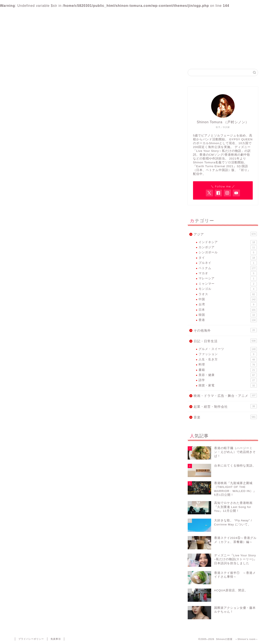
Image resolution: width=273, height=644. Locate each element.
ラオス (228, 294)
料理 (228, 365)
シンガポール (228, 252)
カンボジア (228, 247)
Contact (214, 58)
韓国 (228, 315)
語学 (228, 380)
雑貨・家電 (228, 386)
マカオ (228, 273)
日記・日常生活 (44, 253)
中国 (228, 299)
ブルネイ (228, 263)
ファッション (228, 354)
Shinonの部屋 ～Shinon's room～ (137, 21)
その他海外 (41, 247)
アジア (37, 241)
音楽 (35, 269)
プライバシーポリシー (31, 639)
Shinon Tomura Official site (111, 58)
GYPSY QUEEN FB (162, 58)
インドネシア (228, 242)
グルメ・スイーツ (228, 349)
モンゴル (228, 289)
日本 (228, 310)
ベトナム (228, 268)
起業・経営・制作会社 (49, 264)
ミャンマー (228, 284)
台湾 (228, 305)
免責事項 (56, 639)
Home (60, 58)
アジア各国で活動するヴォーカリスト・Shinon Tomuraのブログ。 (136, 38)
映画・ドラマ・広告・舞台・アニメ (59, 258)
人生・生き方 (228, 360)
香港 (228, 320)
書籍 (228, 370)
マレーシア (228, 278)
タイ (228, 258)
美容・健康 (228, 375)
